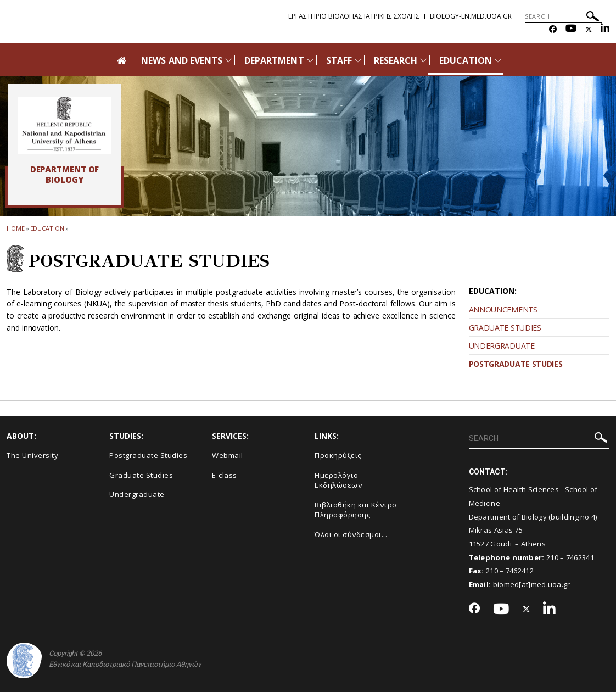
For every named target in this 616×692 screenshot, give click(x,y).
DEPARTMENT (274, 60)
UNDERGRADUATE (502, 346)
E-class (225, 475)
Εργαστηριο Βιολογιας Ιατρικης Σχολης (354, 16)
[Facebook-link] (553, 29)
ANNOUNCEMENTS (503, 309)
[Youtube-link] (571, 29)
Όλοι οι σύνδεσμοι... (351, 534)
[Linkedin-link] (605, 29)
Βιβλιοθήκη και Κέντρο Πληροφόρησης (356, 510)
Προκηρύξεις (338, 455)
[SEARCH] (564, 16)
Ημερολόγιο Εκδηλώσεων (338, 480)
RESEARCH (396, 60)
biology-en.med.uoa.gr (471, 16)
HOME (16, 228)
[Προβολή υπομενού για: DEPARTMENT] (310, 60)
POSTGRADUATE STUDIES (516, 364)
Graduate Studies (141, 475)
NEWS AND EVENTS (182, 60)
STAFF (339, 60)
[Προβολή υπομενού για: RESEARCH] (423, 60)
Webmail (228, 455)
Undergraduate (137, 494)
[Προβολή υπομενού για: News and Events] (228, 60)
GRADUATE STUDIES (505, 328)
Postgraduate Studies (148, 455)
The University (32, 455)
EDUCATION (465, 60)
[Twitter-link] (589, 29)
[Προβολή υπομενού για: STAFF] (358, 60)
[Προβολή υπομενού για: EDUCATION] (498, 60)
